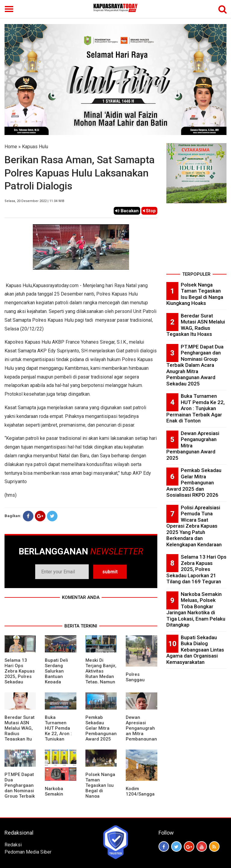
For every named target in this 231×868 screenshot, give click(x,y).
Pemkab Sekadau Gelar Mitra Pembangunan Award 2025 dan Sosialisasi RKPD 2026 (101, 736)
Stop (149, 211)
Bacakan (127, 211)
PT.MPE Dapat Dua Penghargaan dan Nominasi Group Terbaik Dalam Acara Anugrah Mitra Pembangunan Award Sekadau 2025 (195, 365)
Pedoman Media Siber (28, 852)
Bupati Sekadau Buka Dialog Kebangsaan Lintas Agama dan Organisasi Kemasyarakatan (195, 650)
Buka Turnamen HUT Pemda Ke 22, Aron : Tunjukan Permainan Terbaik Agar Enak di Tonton (60, 736)
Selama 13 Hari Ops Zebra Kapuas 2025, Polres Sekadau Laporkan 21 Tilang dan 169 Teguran (20, 679)
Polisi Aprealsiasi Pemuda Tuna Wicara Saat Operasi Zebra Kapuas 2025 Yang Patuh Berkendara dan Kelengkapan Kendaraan (194, 526)
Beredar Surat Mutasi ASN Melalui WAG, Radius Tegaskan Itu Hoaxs (196, 325)
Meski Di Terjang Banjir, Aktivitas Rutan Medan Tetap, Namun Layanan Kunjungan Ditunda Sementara (101, 682)
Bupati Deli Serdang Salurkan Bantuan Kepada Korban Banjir (59, 674)
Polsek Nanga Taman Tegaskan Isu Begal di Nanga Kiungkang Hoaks (100, 791)
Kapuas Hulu (35, 147)
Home (11, 147)
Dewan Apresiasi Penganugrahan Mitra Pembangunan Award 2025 (141, 731)
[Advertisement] (196, 239)
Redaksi (13, 845)
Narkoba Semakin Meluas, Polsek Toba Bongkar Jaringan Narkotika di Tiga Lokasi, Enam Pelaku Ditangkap (196, 610)
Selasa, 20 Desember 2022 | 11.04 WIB (34, 201)
